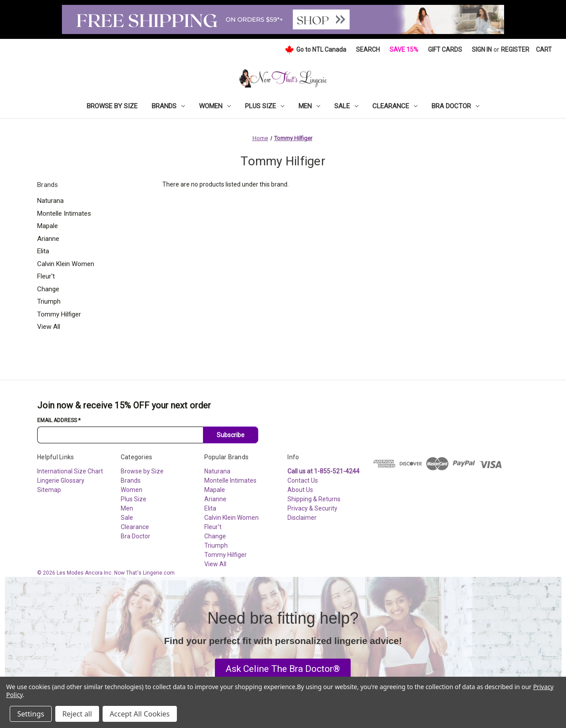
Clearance (395, 106)
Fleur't (46, 276)
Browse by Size (112, 106)
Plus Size (265, 106)
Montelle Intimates (64, 213)
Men (309, 106)
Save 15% (404, 50)
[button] (283, 669)
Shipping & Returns (314, 499)
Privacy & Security (312, 508)
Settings (31, 714)
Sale (346, 106)
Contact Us (303, 480)
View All (49, 327)
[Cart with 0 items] (544, 50)
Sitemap (49, 490)
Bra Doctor (455, 106)
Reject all (77, 714)
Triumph (49, 301)
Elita (43, 251)
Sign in (482, 50)
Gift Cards (445, 50)
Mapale (48, 226)
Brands (168, 106)
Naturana (50, 201)
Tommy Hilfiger (59, 314)
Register (515, 50)
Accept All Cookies (140, 714)
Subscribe (231, 435)
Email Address (59, 420)
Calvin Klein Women (66, 264)
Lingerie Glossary (61, 480)
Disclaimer (302, 518)
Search (368, 50)
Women (215, 106)
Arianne (48, 239)
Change (48, 289)
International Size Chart (70, 471)
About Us (300, 490)
